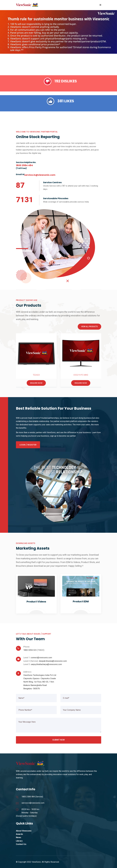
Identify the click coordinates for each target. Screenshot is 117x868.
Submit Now (58, 740)
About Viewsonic (24, 831)
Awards (19, 834)
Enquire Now (36, 383)
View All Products (89, 327)
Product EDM (81, 601)
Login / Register (28, 445)
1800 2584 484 (28, 797)
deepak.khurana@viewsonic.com (53, 661)
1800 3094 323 (30, 650)
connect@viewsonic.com (41, 658)
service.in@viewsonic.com (33, 803)
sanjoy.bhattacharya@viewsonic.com (46, 664)
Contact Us (21, 844)
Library (19, 841)
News (19, 837)
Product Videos (36, 602)
